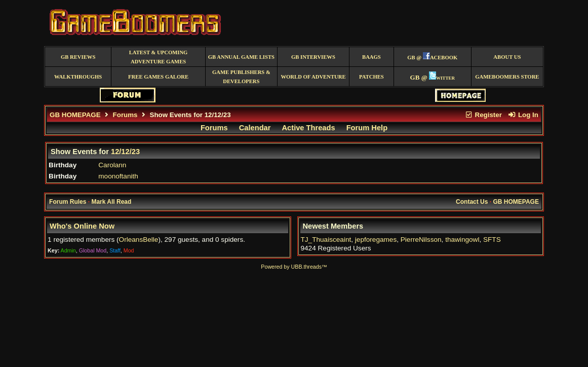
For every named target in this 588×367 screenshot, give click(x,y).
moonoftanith (118, 176)
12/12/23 (125, 152)
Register (483, 115)
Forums (125, 115)
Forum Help (367, 128)
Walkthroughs (78, 77)
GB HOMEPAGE (75, 115)
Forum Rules (68, 202)
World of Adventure (313, 77)
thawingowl (462, 240)
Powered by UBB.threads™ (294, 267)
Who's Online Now (82, 226)
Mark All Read (111, 202)
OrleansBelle (139, 240)
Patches (371, 77)
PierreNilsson (421, 240)
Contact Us (472, 202)
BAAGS (371, 57)
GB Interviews (313, 57)
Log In (523, 115)
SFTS (492, 240)
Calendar (255, 128)
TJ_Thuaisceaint (326, 240)
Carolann (112, 165)
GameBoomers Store (507, 77)
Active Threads (309, 128)
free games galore (158, 77)
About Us (507, 57)
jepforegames (376, 240)
